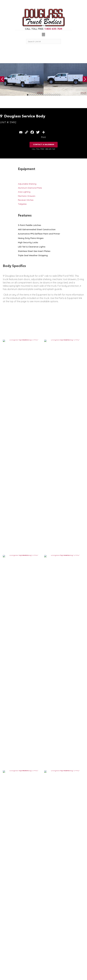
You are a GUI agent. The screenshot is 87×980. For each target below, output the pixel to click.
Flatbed (6, 964)
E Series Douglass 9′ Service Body (19, 717)
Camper (7, 953)
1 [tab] (28, 95)
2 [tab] (30, 95)
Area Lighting (24, 192)
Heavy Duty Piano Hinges (31, 238)
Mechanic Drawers (27, 196)
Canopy (7, 961)
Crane (6, 947)
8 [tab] (42, 95)
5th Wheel (8, 958)
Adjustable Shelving (27, 184)
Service (6, 944)
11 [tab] (48, 95)
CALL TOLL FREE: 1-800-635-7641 (43, 149)
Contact (27, 961)
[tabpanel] (22, 80)
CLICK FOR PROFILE (70, 962)
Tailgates (22, 204)
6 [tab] (38, 95)
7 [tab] (40, 95)
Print (43, 137)
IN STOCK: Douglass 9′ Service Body (20, 673)
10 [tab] (46, 95)
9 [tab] (44, 95)
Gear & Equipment (32, 947)
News (25, 958)
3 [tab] (32, 95)
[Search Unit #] (43, 41)
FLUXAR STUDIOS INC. (75, 974)
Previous (2, 79)
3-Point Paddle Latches (29, 225)
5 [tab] (36, 95)
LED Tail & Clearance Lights (32, 247)
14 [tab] (54, 95)
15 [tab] (56, 95)
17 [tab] (60, 95)
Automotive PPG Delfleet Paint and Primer (39, 234)
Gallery (26, 950)
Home (26, 944)
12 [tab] (50, 95)
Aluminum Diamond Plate (30, 188)
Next (85, 79)
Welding (7, 950)
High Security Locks (28, 242)
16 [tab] (58, 95)
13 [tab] (52, 95)
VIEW (9, 681)
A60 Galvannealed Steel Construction (37, 229)
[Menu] (43, 35)
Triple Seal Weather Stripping (33, 255)
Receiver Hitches (26, 200)
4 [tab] (34, 95)
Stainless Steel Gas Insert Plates (34, 251)
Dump (6, 967)
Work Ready (29, 955)
